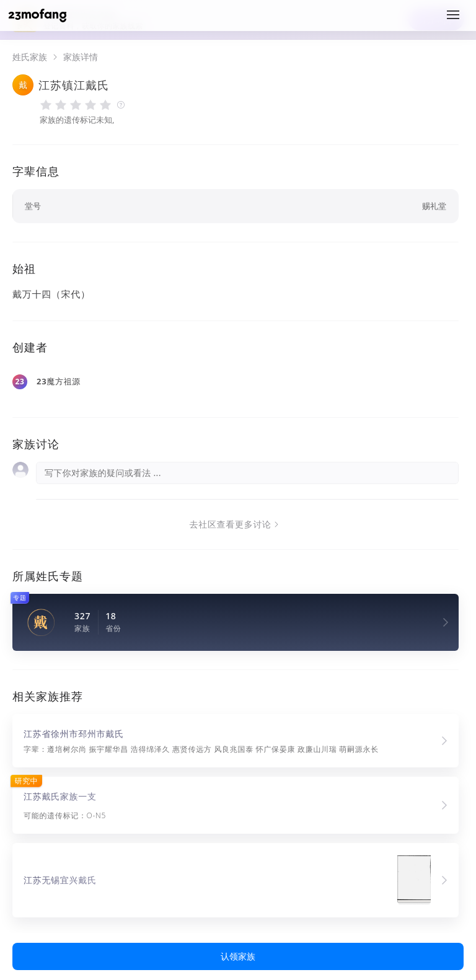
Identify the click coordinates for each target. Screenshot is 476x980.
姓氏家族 (30, 57)
